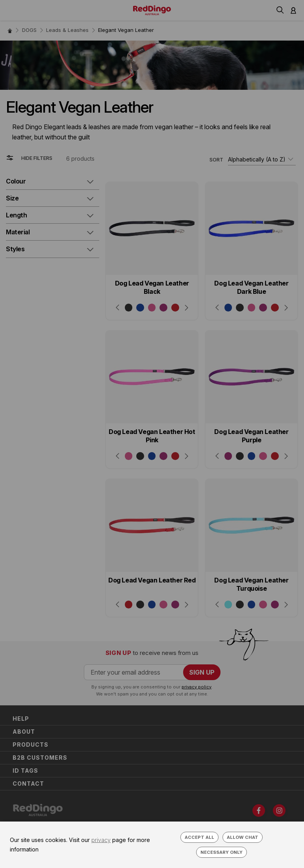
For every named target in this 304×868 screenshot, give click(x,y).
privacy (101, 840)
